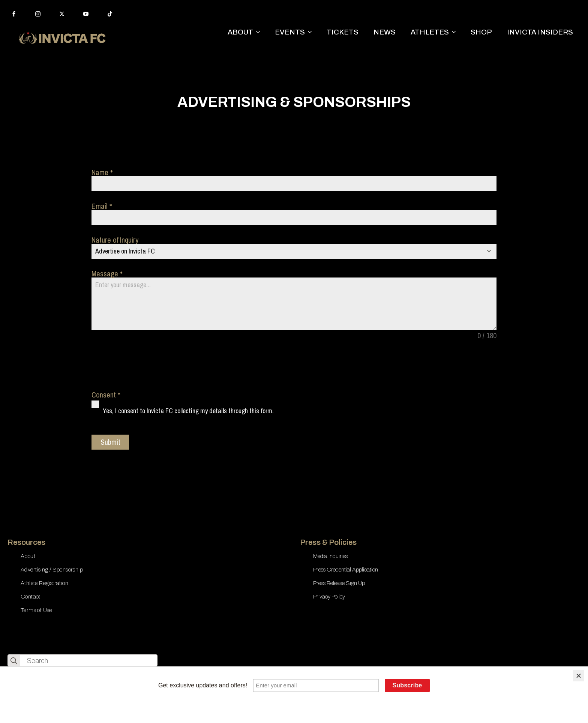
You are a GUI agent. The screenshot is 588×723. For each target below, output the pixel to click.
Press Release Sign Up (339, 583)
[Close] (579, 676)
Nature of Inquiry (115, 240)
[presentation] (148, 365)
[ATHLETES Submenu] (456, 32)
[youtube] (86, 14)
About (28, 556)
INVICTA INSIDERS (540, 32)
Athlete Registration (44, 583)
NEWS (385, 32)
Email (102, 206)
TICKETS (343, 32)
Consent (106, 395)
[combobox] (294, 251)
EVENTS (290, 32)
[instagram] (38, 14)
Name (102, 172)
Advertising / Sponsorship (52, 570)
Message (107, 274)
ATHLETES (430, 32)
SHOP (481, 32)
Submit (110, 442)
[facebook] (14, 14)
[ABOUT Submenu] (260, 32)
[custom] (110, 14)
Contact (31, 597)
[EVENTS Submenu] (312, 32)
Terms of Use (36, 610)
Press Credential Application (346, 570)
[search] (14, 661)
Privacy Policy (329, 597)
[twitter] (62, 14)
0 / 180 (487, 336)
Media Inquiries (330, 556)
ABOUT (240, 32)
